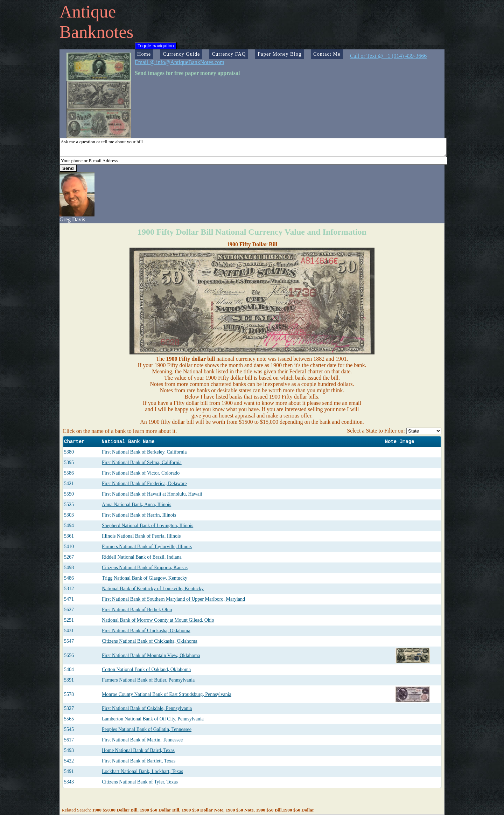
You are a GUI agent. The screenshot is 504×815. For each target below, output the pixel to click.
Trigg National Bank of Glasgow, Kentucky (145, 578)
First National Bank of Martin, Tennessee (142, 740)
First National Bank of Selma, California (142, 462)
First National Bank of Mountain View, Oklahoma (151, 655)
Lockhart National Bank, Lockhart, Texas (142, 771)
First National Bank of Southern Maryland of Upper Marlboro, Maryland (173, 599)
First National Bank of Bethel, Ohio (137, 610)
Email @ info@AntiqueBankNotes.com (180, 62)
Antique (88, 12)
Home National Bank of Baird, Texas (138, 750)
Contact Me (327, 54)
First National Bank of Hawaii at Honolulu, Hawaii (152, 494)
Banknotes (96, 32)
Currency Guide (181, 54)
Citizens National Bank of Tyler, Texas (140, 782)
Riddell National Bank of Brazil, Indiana (142, 557)
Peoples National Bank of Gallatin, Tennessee (147, 729)
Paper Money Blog (279, 54)
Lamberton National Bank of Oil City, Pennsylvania (153, 719)
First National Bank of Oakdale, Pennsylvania (147, 708)
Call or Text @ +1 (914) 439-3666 (388, 56)
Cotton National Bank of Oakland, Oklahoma (146, 669)
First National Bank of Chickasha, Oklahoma (146, 631)
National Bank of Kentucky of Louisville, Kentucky (153, 589)
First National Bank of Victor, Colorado (141, 473)
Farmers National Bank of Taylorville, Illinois (147, 547)
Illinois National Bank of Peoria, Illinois (141, 536)
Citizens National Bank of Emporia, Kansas (145, 568)
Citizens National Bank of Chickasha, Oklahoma (150, 641)
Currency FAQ (229, 54)
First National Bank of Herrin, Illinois (139, 515)
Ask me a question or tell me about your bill (253, 147)
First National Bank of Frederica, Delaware (144, 484)
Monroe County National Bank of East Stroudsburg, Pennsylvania (167, 694)
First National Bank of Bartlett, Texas (139, 761)
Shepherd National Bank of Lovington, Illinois (148, 526)
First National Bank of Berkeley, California (144, 452)
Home (144, 54)
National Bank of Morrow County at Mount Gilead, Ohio (158, 620)
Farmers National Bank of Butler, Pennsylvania (148, 680)
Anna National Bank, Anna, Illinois (136, 505)
